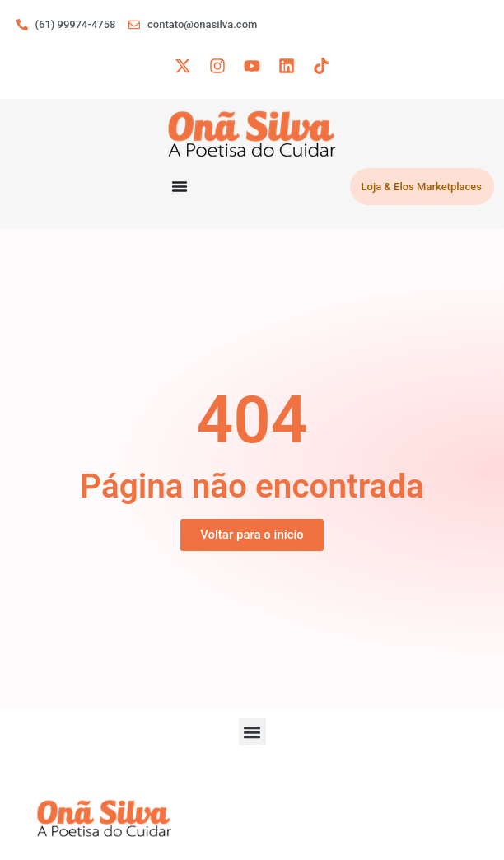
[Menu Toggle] (180, 186)
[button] (252, 732)
